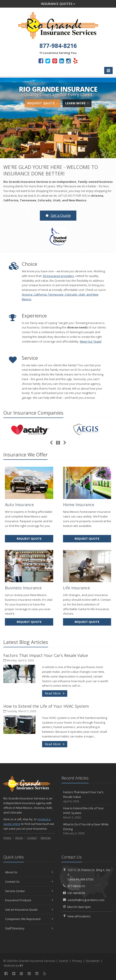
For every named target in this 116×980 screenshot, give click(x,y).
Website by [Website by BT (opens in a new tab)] (13, 965)
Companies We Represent (29, 919)
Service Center (29, 891)
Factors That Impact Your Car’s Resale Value (46, 655)
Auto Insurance (19, 505)
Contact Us (29, 882)
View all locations (79, 916)
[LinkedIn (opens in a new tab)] (62, 61)
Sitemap (46, 838)
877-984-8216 (76, 886)
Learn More (78, 104)
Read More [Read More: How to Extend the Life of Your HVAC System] (56, 744)
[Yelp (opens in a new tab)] (75, 61)
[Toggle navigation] (108, 70)
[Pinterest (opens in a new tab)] (55, 61)
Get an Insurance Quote (29, 910)
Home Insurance (79, 505)
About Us (29, 872)
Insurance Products (29, 900)
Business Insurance (23, 588)
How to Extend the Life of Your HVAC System (46, 706)
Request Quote (43, 103)
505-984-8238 (76, 893)
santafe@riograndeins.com (86, 900)
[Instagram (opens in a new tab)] (68, 61)
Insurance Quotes (58, 4)
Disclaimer (93, 961)
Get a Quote (58, 215)
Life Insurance (76, 588)
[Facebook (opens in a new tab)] (41, 61)
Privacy (77, 961)
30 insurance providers (58, 276)
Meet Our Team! (91, 341)
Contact (32, 838)
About (19, 838)
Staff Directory (29, 928)
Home (7, 838)
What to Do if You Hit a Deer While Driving (87, 829)
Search (64, 961)
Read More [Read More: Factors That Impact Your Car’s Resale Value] (56, 693)
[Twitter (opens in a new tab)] (48, 61)
